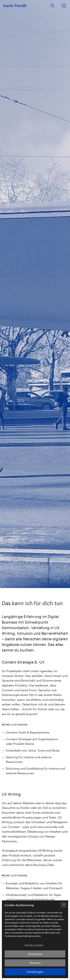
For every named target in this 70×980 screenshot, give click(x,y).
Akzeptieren (35, 954)
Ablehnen (35, 963)
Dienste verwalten (34, 945)
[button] (63, 905)
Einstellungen (35, 972)
